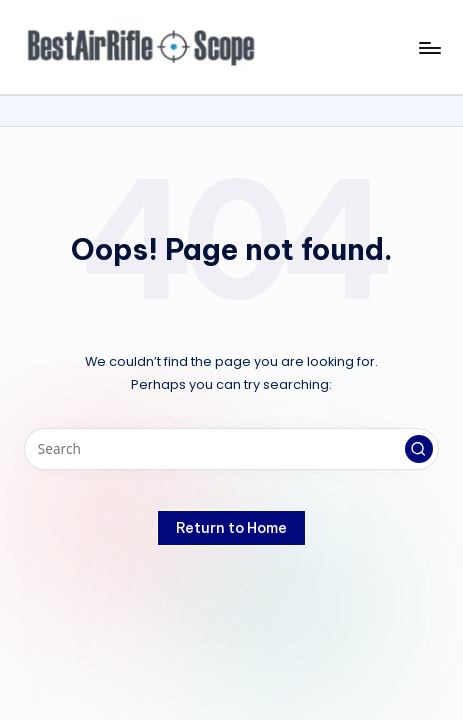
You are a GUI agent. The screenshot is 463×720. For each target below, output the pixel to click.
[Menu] (429, 47)
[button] (419, 449)
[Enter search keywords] (231, 449)
